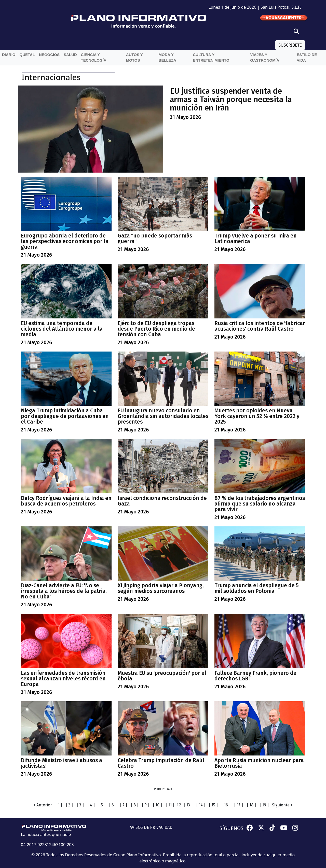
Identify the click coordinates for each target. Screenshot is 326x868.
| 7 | (124, 805)
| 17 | (239, 805)
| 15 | (213, 805)
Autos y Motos (134, 58)
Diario (9, 55)
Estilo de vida (307, 58)
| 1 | (59, 805)
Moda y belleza (167, 58)
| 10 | (157, 805)
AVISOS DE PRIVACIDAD (151, 827)
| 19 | (264, 805)
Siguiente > (282, 805)
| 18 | (251, 805)
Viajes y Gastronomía (265, 58)
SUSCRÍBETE (290, 45)
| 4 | (91, 805)
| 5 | (102, 805)
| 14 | (201, 805)
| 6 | (113, 805)
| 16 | (226, 805)
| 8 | (135, 805)
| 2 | (69, 805)
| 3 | (80, 805)
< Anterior (43, 805)
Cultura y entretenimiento (211, 58)
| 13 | (188, 805)
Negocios (49, 55)
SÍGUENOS (232, 828)
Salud (70, 55)
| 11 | (170, 805)
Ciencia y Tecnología (94, 58)
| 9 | (146, 805)
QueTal (27, 55)
